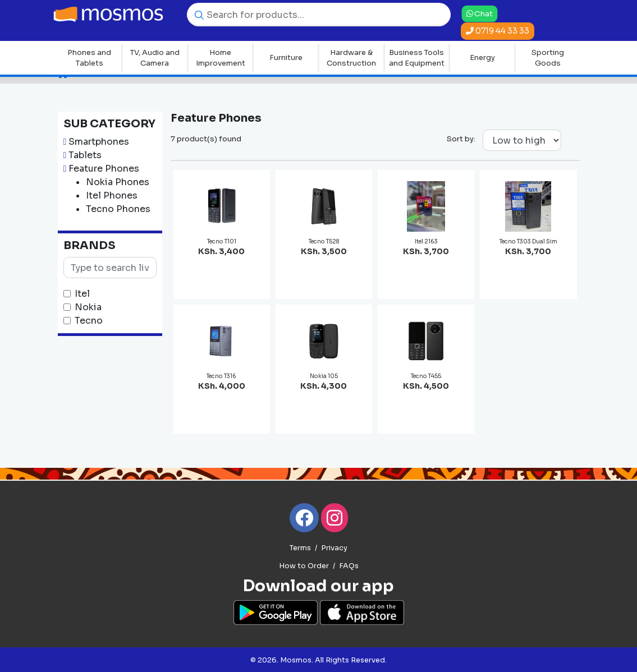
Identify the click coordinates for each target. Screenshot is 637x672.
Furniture (286, 57)
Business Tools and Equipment (417, 58)
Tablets (85, 155)
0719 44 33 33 (498, 31)
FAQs (349, 566)
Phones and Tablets (89, 58)
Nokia (88, 307)
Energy (482, 57)
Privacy (334, 548)
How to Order (304, 566)
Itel (82, 294)
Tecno (89, 321)
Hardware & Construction (351, 58)
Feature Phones (104, 169)
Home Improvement (221, 58)
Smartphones (99, 142)
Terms (300, 548)
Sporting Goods (548, 58)
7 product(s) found (206, 139)
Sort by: (461, 139)
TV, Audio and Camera (155, 58)
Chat (480, 13)
